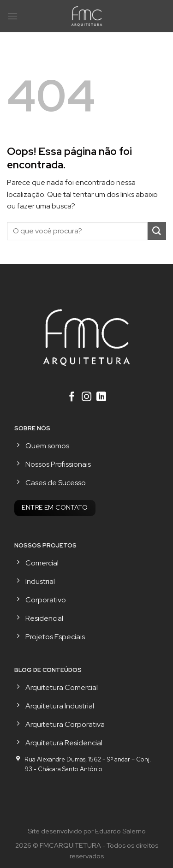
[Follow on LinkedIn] (101, 398)
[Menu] (12, 16)
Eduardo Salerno (120, 831)
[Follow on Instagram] (86, 398)
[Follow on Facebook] (72, 398)
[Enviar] (157, 231)
